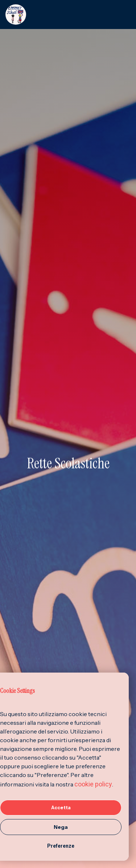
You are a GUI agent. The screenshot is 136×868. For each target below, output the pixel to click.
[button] (125, 15)
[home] (62, 15)
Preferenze (61, 846)
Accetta (61, 807)
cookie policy (93, 784)
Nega (61, 827)
